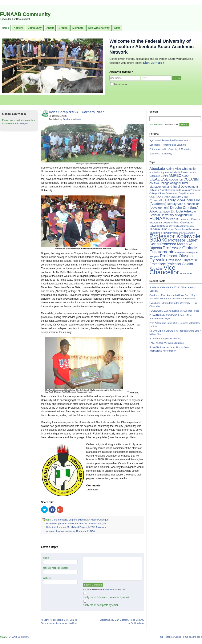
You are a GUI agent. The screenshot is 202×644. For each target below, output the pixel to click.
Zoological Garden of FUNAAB (81, 531)
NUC (164, 229)
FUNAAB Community (25, 14)
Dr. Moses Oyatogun (98, 520)
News (78, 119)
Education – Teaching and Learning (167, 145)
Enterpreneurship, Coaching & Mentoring (170, 149)
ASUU (185, 176)
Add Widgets (21, 123)
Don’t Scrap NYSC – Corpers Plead (77, 112)
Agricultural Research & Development (169, 140)
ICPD (172, 219)
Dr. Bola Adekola (183, 211)
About (50, 28)
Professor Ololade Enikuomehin (173, 250)
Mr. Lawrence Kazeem (188, 219)
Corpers (73, 520)
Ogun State (181, 230)
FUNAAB (159, 218)
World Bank (186, 274)
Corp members (60, 520)
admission (155, 172)
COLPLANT (156, 197)
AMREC (175, 176)
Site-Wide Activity (99, 28)
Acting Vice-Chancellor (181, 169)
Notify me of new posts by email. (101, 605)
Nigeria (155, 229)
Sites (118, 28)
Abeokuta (157, 169)
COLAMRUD (176, 180)
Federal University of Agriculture (171, 215)
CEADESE (159, 179)
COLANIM (191, 179)
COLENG (154, 183)
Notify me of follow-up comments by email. (106, 597)
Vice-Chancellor (164, 270)
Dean (167, 197)
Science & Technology (161, 154)
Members (78, 28)
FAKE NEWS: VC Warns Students (167, 343)
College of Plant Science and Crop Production (172, 193)
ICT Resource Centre (170, 637)
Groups (63, 28)
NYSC (92, 527)
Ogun (171, 230)
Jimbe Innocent (76, 523)
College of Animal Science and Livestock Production (175, 190)
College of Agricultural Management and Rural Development (174, 185)
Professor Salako (180, 264)
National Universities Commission (177, 226)
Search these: (157, 125)
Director (82, 520)
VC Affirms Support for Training (165, 339)
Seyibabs (67, 119)
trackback (109, 590)
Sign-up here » (154, 63)
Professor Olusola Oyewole (171, 258)
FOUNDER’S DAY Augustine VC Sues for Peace (174, 311)
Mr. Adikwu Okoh (94, 523)
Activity (18, 28)
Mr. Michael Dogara (77, 527)
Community (35, 28)
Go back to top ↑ (194, 637)
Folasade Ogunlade (56, 523)
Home (5, 28)
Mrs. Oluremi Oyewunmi (161, 223)
